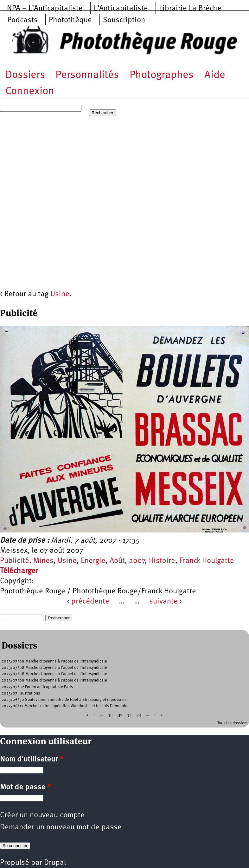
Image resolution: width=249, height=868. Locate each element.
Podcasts (22, 20)
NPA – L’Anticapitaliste (45, 9)
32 (129, 715)
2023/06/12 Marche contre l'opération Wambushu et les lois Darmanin (64, 706)
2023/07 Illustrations (21, 693)
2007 (137, 561)
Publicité (15, 561)
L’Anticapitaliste (121, 9)
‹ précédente (88, 602)
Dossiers (25, 75)
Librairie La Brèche (190, 9)
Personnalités (87, 75)
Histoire (162, 561)
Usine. (61, 294)
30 (110, 715)
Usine (67, 561)
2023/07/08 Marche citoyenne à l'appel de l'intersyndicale (54, 661)
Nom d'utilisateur (32, 760)
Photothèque (70, 20)
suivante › (166, 602)
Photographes (162, 75)
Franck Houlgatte (207, 561)
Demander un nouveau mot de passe (61, 827)
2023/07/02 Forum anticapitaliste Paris (37, 687)
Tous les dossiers (232, 723)
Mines (43, 561)
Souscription (124, 20)
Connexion (30, 91)
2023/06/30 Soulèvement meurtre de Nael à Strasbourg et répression (64, 700)
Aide (215, 75)
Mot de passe (25, 787)
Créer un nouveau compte (42, 815)
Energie (93, 561)
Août (117, 561)
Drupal (55, 863)
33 (139, 715)
